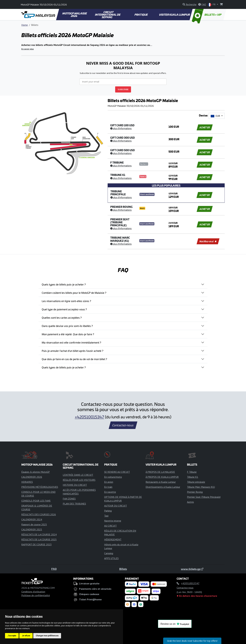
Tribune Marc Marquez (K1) (201, 487)
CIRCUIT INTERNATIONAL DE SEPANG (108, 15)
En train (108, 487)
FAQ (54, 569)
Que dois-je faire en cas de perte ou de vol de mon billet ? (74, 359)
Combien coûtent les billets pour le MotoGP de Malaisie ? (74, 293)
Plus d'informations (121, 128)
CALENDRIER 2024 (32, 519)
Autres (190, 502)
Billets (123, 569)
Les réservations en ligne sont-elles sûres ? (66, 301)
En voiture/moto (113, 477)
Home (25, 25)
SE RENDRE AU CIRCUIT (117, 472)
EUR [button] (216, 116)
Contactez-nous (123, 425)
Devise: (203, 115)
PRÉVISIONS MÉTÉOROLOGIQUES (40, 487)
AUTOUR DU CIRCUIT (116, 506)
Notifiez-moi (208, 241)
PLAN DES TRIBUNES (74, 504)
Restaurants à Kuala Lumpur (161, 482)
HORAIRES (27, 482)
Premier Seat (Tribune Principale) (204, 497)
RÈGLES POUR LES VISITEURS (79, 480)
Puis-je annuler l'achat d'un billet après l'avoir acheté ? (72, 351)
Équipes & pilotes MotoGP (36, 472)
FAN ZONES (69, 499)
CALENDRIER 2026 (32, 477)
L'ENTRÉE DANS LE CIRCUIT (78, 475)
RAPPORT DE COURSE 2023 (36, 544)
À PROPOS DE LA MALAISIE (160, 472)
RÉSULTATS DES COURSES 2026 (39, 514)
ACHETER (205, 127)
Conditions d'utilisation (33, 592)
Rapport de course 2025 (34, 524)
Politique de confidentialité (36, 595)
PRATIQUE (141, 15)
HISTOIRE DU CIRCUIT (75, 485)
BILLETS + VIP (207, 15)
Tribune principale (196, 482)
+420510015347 (90, 417)
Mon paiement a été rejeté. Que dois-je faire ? (68, 334)
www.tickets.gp (192, 569)
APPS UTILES (111, 558)
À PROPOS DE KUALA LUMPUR (162, 477)
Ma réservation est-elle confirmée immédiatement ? (71, 342)
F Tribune (192, 472)
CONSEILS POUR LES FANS (36, 501)
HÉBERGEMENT (113, 539)
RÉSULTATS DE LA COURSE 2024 (39, 534)
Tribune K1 (193, 477)
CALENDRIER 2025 (32, 529)
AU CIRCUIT (110, 526)
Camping (109, 553)
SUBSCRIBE (123, 89)
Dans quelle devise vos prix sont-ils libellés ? (67, 326)
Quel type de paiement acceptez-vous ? (64, 309)
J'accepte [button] (12, 636)
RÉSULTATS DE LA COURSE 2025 (39, 539)
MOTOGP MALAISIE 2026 (75, 15)
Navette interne (113, 521)
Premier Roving (195, 492)
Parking (108, 511)
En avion (109, 482)
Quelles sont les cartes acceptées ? (62, 318)
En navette (110, 492)
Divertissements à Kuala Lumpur (163, 487)
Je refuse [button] (26, 636)
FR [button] (212, 5)
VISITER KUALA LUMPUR (175, 15)
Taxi (106, 516)
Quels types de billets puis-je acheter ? (64, 284)
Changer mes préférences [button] (47, 636)
